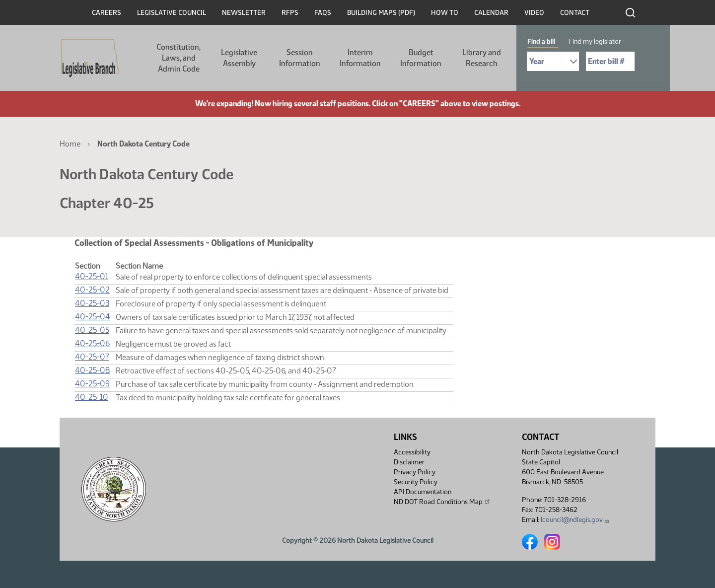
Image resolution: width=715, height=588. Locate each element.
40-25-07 (92, 357)
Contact (575, 13)
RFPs (290, 13)
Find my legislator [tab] (595, 41)
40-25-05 (92, 330)
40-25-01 (92, 276)
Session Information (300, 58)
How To (445, 13)
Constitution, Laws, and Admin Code (179, 58)
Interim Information (360, 58)
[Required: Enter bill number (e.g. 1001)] (610, 61)
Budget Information (421, 58)
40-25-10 (92, 397)
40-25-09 (92, 384)
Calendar (491, 13)
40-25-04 (93, 317)
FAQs (323, 13)
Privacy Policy (415, 472)
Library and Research (482, 58)
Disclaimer (409, 462)
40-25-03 (92, 303)
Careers (107, 13)
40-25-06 (92, 343)
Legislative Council (172, 13)
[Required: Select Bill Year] (553, 61)
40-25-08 (92, 370)
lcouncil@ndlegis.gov (575, 520)
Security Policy (416, 482)
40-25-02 (92, 290)
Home (70, 144)
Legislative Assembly (239, 58)
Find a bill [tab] (541, 41)
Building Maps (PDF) (381, 13)
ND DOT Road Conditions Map (442, 502)
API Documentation (423, 492)
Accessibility (412, 452)
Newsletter (244, 13)
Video (534, 13)
